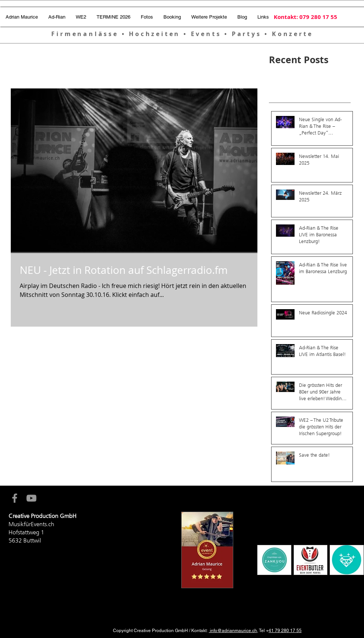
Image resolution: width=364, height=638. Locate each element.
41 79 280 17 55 (285, 631)
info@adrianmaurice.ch (233, 631)
